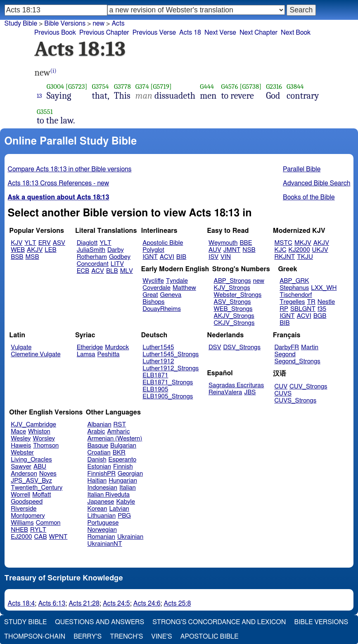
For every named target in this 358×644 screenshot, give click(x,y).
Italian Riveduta (109, 495)
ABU (40, 467)
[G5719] (161, 86)
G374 (142, 86)
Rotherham (92, 257)
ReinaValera (225, 392)
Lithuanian (102, 516)
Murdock (117, 347)
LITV (117, 264)
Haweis (21, 446)
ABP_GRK (294, 281)
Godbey (120, 257)
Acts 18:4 (21, 604)
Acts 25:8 (178, 604)
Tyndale (177, 281)
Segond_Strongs (298, 361)
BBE (246, 243)
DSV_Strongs (242, 347)
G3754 (101, 86)
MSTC (283, 243)
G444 (207, 86)
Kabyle (126, 502)
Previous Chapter (104, 33)
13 (39, 96)
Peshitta (109, 354)
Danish (97, 460)
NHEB (19, 530)
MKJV (303, 243)
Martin (310, 347)
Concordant (93, 264)
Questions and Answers (100, 622)
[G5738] (250, 86)
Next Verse (220, 33)
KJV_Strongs (232, 288)
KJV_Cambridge (33, 425)
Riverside (24, 509)
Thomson (46, 446)
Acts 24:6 (147, 604)
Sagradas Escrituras (236, 385)
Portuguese (103, 523)
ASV (59, 243)
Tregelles (292, 302)
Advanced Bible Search (317, 183)
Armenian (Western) (115, 439)
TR (311, 302)
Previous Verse (154, 33)
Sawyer (21, 467)
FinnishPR (102, 474)
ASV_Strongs (232, 302)
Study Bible (21, 24)
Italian (128, 488)
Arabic (96, 432)
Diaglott (87, 243)
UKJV (320, 250)
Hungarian (123, 481)
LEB (50, 250)
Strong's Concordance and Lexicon (219, 622)
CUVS (283, 394)
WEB (18, 250)
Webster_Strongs (238, 295)
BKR (119, 453)
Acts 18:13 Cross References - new (59, 183)
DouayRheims (162, 309)
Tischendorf (296, 295)
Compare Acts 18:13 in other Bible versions (70, 169)
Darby (116, 250)
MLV (127, 271)
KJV (17, 243)
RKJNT (285, 257)
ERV (45, 243)
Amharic (118, 432)
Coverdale (156, 288)
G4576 (230, 86)
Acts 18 (190, 33)
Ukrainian (130, 537)
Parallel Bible (302, 169)
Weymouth (223, 243)
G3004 (55, 86)
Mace (18, 432)
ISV (213, 257)
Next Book (296, 33)
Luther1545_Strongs (171, 354)
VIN (226, 257)
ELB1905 (155, 389)
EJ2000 (21, 537)
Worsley (44, 439)
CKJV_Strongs (234, 323)
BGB (320, 316)
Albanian (100, 425)
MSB (32, 257)
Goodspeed (27, 502)
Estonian (99, 467)
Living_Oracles (31, 460)
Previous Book (55, 33)
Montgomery (28, 516)
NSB (249, 250)
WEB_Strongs (233, 309)
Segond (285, 354)
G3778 (122, 86)
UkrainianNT (105, 544)
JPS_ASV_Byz (31, 481)
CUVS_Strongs (296, 401)
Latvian (119, 509)
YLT (30, 243)
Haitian (97, 481)
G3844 (295, 86)
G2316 (274, 86)
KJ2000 (299, 250)
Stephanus (294, 288)
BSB (17, 257)
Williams (22, 523)
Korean (97, 509)
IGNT (150, 257)
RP (284, 309)
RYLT (38, 530)
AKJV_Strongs (234, 316)
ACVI (167, 257)
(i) (53, 71)
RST (120, 425)
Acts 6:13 (52, 604)
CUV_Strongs (308, 387)
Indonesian (103, 488)
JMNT (232, 250)
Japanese (101, 502)
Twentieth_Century (37, 488)
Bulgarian (123, 446)
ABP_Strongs (232, 281)
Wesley (21, 439)
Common (48, 523)
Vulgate (21, 347)
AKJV (35, 250)
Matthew (184, 288)
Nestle (326, 302)
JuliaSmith (91, 250)
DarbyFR (287, 347)
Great (150, 295)
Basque (98, 446)
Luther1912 (158, 361)
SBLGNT (303, 309)
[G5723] (77, 86)
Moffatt (41, 495)
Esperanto (123, 460)
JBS (250, 392)
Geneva (171, 295)
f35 (322, 309)
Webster (22, 453)
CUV (281, 387)
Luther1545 (158, 347)
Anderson (24, 474)
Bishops (153, 302)
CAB (41, 537)
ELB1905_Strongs (168, 397)
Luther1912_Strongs (171, 368)
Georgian (130, 474)
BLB (112, 271)
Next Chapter (258, 33)
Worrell (20, 495)
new (98, 24)
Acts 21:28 (84, 604)
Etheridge (90, 347)
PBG (124, 516)
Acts (118, 24)
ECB (83, 271)
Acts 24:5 (116, 604)
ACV (98, 271)
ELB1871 (155, 375)
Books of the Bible (309, 197)
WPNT (58, 537)
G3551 (45, 112)
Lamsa (86, 354)
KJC (281, 250)
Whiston (39, 432)
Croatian (99, 453)
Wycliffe (153, 281)
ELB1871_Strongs (168, 382)
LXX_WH (324, 288)
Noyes (48, 474)
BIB (181, 257)
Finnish (123, 467)
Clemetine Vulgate (36, 354)
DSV (215, 347)
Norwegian (102, 530)
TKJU (305, 257)
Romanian (101, 537)
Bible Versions (65, 24)
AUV (215, 250)
